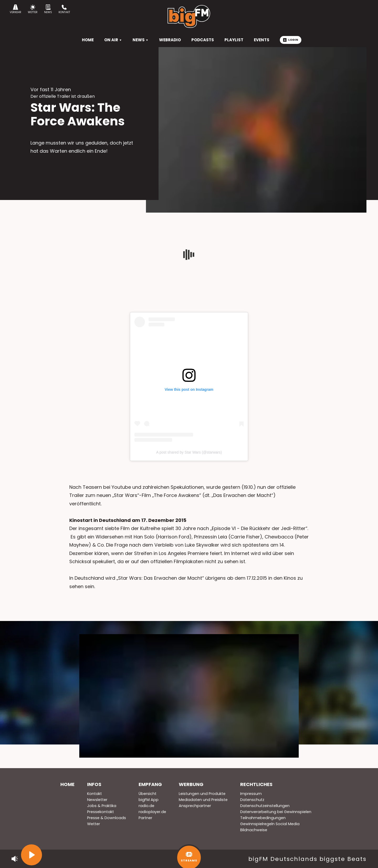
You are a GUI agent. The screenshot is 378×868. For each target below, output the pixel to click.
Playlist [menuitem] (234, 40)
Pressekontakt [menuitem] (101, 812)
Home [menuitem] (67, 784)
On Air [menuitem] (113, 40)
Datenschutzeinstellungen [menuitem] (265, 806)
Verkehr (15, 9)
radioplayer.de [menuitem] (152, 812)
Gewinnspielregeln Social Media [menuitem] (270, 824)
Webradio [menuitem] (170, 40)
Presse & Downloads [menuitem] (107, 818)
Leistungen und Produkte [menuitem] (202, 794)
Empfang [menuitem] (150, 784)
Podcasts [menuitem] (203, 40)
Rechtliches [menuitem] (256, 784)
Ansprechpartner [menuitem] (195, 806)
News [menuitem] (141, 40)
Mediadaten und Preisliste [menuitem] (203, 800)
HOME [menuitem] (88, 40)
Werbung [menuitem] (191, 784)
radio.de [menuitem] (146, 806)
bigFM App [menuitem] (149, 800)
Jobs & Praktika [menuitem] (102, 806)
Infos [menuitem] (94, 784)
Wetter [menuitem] (94, 824)
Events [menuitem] (262, 40)
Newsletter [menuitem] (97, 800)
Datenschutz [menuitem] (252, 800)
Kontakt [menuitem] (94, 794)
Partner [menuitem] (145, 818)
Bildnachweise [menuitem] (254, 830)
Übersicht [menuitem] (148, 794)
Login (291, 40)
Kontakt (64, 9)
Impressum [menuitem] (251, 794)
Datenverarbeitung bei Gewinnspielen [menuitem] (276, 812)
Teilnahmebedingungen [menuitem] (263, 818)
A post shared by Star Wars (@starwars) (189, 452)
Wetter (33, 9)
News (48, 9)
